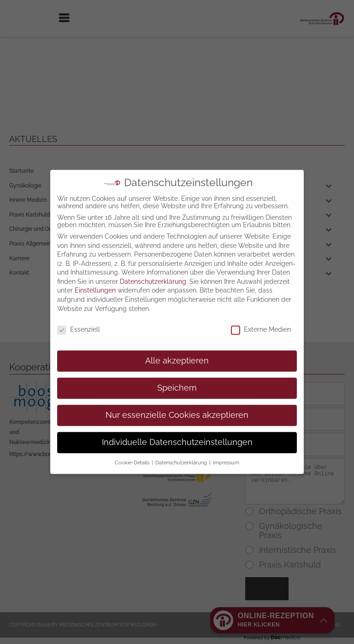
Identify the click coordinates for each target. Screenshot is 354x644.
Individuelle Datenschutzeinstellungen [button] (177, 422)
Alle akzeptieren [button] (177, 340)
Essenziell (79, 309)
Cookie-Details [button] (133, 442)
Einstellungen (95, 270)
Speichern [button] (177, 368)
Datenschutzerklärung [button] (182, 442)
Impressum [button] (226, 442)
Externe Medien (261, 309)
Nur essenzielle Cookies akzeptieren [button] (177, 395)
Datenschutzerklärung (153, 261)
